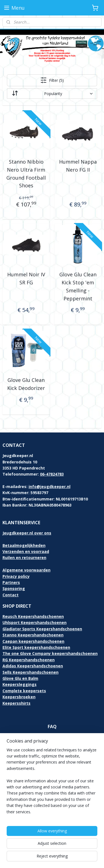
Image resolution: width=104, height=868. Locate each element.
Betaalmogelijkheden (24, 545)
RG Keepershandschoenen (29, 660)
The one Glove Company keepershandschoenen (50, 653)
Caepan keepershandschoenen (33, 641)
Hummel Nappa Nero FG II (78, 166)
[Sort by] (52, 94)
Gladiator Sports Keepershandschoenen (42, 629)
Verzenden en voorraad (26, 551)
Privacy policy (16, 576)
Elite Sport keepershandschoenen (36, 647)
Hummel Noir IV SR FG (26, 278)
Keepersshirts (17, 703)
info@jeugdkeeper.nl (50, 487)
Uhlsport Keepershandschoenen (35, 622)
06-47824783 (52, 474)
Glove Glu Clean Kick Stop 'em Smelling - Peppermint (78, 286)
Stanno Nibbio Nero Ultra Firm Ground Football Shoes (26, 174)
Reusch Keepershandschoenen (33, 616)
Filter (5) (52, 80)
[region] (52, 783)
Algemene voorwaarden (26, 570)
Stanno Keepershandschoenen (33, 635)
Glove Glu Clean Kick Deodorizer (26, 384)
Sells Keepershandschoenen (31, 672)
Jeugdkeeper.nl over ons (27, 533)
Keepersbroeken (19, 697)
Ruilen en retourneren (24, 558)
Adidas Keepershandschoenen (33, 666)
